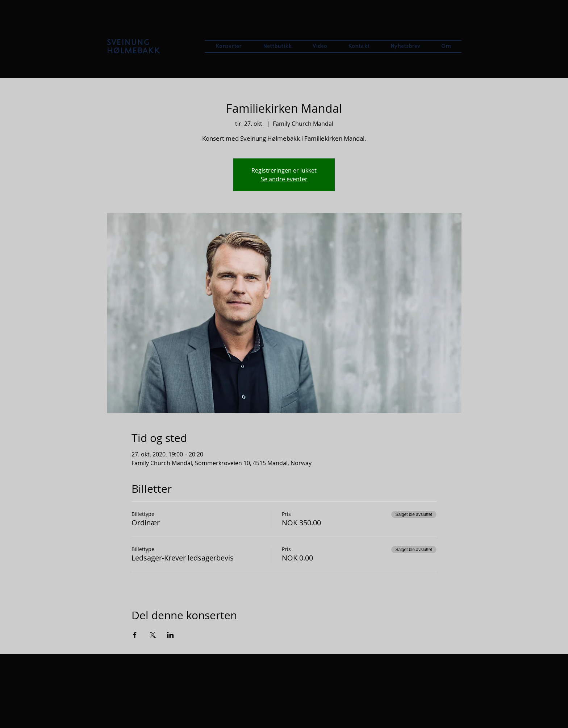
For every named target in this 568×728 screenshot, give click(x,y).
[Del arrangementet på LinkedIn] (170, 635)
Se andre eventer (284, 179)
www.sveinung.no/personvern (241, 694)
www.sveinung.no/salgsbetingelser (347, 694)
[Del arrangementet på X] (153, 635)
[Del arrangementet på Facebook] (135, 635)
